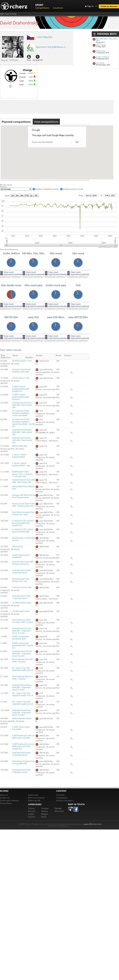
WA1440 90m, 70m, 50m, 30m (107, 40)
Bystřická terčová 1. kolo (22, 361)
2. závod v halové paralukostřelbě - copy (21, 464)
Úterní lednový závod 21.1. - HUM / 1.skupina (23, 678)
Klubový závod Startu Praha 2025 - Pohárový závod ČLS (23, 505)
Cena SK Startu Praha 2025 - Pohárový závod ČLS (23, 563)
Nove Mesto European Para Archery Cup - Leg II (23, 513)
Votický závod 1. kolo (21, 378)
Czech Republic (45, 37)
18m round (101, 51)
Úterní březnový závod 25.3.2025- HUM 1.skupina (23, 621)
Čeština (31, 808)
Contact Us (5, 798)
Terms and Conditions (10, 801)
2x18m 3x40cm (102, 57)
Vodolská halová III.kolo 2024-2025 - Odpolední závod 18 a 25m (22, 687)
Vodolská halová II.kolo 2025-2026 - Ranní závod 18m (22, 440)
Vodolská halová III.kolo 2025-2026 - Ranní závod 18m (22, 432)
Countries (58, 8)
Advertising (33, 795)
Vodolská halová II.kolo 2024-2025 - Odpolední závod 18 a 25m (22, 713)
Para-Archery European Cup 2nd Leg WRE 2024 (23, 762)
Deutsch (32, 811)
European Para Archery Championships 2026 (21, 371)
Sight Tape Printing (8, 14)
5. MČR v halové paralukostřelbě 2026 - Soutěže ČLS (21, 389)
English (31, 814)
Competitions (42, 8)
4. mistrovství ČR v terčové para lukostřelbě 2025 (23, 530)
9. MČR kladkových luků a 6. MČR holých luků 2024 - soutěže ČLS (23, 746)
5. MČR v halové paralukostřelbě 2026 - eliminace (21, 397)
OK (77, 142)
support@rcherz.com (92, 824)
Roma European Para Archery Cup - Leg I (21, 580)
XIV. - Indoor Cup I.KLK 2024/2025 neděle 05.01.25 (23, 703)
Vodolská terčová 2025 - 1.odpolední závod (22, 597)
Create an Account (109, 6)
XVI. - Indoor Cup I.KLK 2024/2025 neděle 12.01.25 (23, 694)
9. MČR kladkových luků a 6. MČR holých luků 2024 (23, 737)
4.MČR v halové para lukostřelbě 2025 (20, 638)
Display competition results (47, 189)
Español (32, 817)
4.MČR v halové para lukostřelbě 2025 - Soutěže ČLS (23, 645)
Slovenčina (59, 811)
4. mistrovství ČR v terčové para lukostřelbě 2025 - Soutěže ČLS (23, 523)
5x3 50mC (100, 63)
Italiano (45, 811)
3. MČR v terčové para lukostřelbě (21, 728)
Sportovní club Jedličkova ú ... (52, 47)
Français (45, 808)
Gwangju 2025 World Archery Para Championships (24, 496)
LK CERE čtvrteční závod (22, 603)
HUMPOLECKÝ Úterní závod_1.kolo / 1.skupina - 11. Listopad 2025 (23, 474)
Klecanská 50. (18, 546)
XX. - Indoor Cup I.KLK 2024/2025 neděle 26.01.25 (23, 669)
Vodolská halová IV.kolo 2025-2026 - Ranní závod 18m (22, 405)
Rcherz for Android (36, 798)
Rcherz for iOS (34, 801)
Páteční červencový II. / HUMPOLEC (21, 556)
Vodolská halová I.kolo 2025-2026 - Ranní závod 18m (24, 481)
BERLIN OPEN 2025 (20, 446)
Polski (44, 817)
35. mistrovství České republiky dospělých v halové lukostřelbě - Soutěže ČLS (24, 423)
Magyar (45, 814)
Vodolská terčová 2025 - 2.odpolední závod (22, 571)
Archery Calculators (65, 801)
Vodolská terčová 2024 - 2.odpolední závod (22, 771)
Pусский (58, 808)
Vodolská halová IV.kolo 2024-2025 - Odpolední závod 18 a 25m (22, 654)
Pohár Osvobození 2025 (22, 587)
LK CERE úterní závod (21, 611)
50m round (101, 45)
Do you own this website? (42, 142)
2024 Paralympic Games (22, 718)
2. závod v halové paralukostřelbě (19, 456)
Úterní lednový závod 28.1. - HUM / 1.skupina (23, 661)
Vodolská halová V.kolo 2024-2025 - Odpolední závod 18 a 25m (22, 631)
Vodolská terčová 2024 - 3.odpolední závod (22, 754)
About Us (4, 795)
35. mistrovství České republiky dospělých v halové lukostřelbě (21, 413)
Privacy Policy (6, 803)
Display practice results (73, 189)
